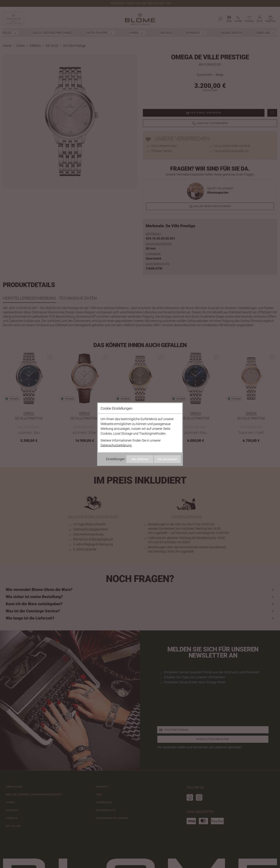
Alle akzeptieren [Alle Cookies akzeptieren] (167, 459)
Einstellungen (115, 459)
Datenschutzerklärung (116, 445)
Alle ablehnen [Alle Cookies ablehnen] (140, 459)
